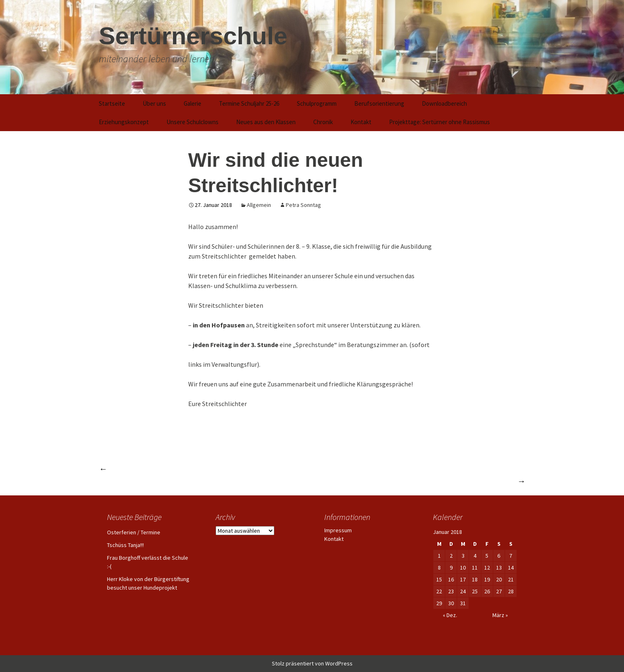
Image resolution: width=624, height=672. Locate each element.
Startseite (112, 103)
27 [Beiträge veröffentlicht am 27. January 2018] (499, 591)
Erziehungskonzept (124, 122)
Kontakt (361, 122)
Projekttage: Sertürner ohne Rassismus (440, 122)
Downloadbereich (444, 103)
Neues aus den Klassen (266, 122)
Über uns (154, 103)
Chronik (323, 122)
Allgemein (259, 205)
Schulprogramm (317, 103)
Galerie (192, 103)
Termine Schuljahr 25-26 (249, 103)
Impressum (338, 530)
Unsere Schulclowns (192, 122)
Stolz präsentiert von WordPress (312, 663)
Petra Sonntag (303, 205)
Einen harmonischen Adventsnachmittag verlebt (181, 469)
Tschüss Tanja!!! (125, 545)
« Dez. (450, 615)
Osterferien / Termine (134, 532)
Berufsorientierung (379, 103)
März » (500, 615)
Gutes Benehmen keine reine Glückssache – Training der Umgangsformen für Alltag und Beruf (371, 481)
